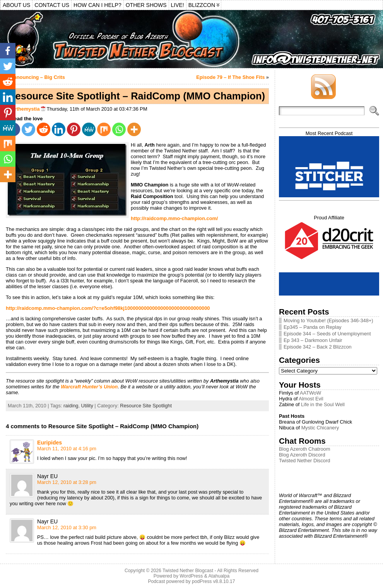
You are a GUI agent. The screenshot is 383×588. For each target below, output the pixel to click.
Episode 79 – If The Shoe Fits (230, 77)
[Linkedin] (59, 129)
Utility (87, 406)
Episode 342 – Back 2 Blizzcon (318, 347)
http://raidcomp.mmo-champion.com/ (174, 218)
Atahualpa (219, 576)
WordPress (191, 576)
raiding (71, 406)
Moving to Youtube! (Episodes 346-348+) (328, 320)
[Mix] (104, 129)
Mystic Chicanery (320, 428)
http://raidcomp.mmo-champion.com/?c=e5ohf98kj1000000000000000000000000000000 (108, 308)
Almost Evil (311, 399)
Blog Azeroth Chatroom (304, 449)
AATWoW (310, 393)
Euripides (50, 443)
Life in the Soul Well (323, 404)
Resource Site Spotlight (146, 406)
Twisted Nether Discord (304, 461)
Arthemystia (26, 109)
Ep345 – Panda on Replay (312, 327)
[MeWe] (89, 129)
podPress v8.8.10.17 (214, 581)
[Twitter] (28, 129)
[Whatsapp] (119, 129)
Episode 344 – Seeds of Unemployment (327, 334)
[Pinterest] (74, 129)
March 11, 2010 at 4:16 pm (67, 449)
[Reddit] (44, 129)
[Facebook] (8, 51)
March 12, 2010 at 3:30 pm (67, 527)
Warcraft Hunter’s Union (89, 387)
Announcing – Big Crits (38, 77)
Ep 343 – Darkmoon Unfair (313, 340)
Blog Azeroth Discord (302, 455)
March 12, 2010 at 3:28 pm (67, 482)
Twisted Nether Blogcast (188, 571)
